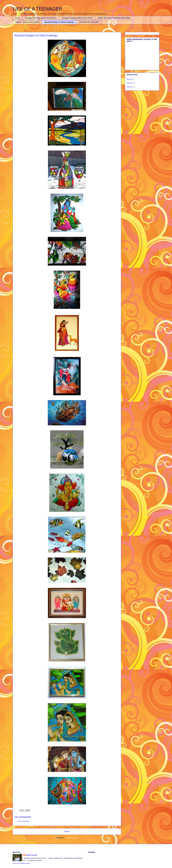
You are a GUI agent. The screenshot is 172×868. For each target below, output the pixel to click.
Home (18, 18)
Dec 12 (129, 83)
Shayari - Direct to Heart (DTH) (27, 22)
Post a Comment (23, 821)
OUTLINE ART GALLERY (89, 22)
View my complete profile (21, 863)
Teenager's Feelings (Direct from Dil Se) (41, 18)
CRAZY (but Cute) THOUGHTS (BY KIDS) (114, 18)
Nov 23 (129, 79)
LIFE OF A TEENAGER (37, 9)
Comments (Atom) (72, 838)
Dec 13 (129, 87)
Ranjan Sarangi (31, 855)
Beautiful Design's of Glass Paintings (59, 22)
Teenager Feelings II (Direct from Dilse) (77, 18)
